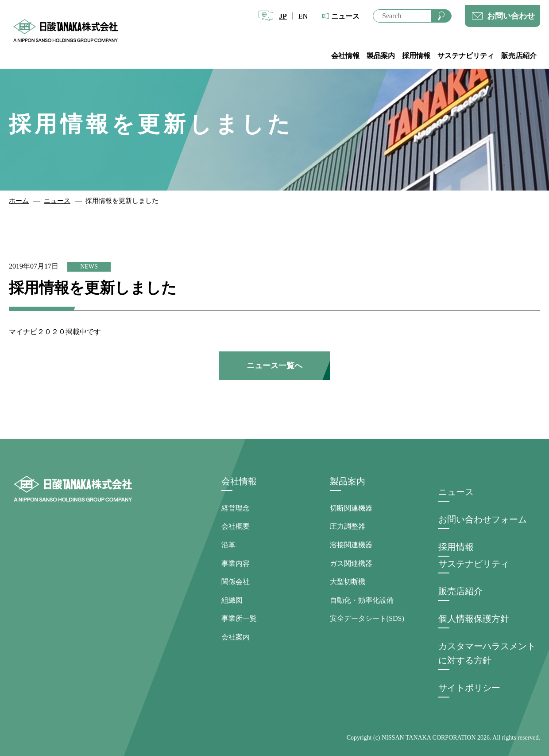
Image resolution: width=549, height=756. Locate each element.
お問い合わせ (511, 16)
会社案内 (236, 637)
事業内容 (236, 563)
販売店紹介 (519, 56)
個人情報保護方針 (474, 619)
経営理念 (236, 508)
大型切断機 (348, 582)
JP (283, 16)
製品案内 (381, 56)
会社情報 (345, 56)
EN (303, 16)
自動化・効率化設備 (362, 600)
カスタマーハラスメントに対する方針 (487, 653)
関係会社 (236, 582)
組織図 (232, 600)
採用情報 (416, 56)
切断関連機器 (351, 508)
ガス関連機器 (351, 563)
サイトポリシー (469, 688)
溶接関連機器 (351, 545)
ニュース (345, 16)
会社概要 (236, 526)
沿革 (228, 545)
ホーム (19, 201)
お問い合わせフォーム (483, 519)
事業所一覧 (239, 618)
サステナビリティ (466, 56)
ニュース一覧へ (274, 366)
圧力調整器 (348, 526)
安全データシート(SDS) (367, 618)
